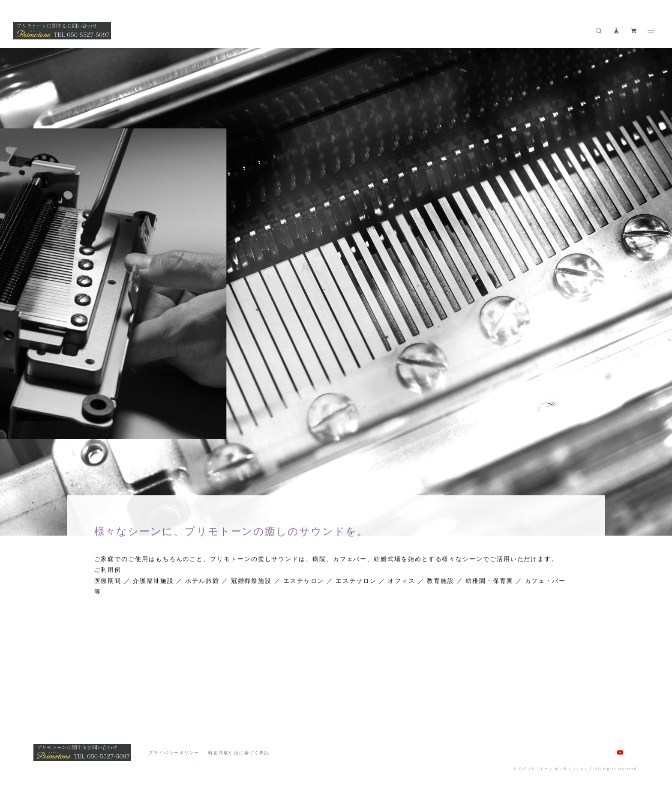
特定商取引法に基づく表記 (239, 753)
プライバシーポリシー (174, 753)
